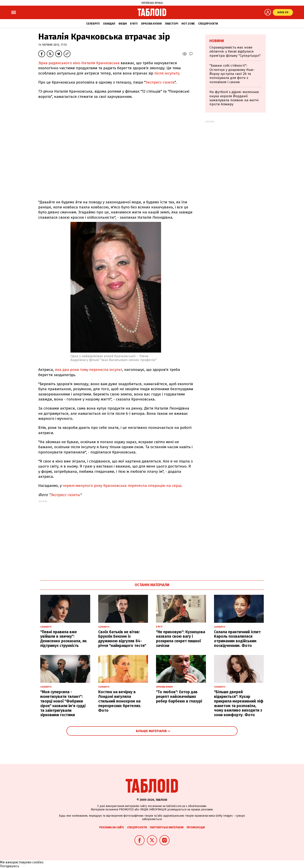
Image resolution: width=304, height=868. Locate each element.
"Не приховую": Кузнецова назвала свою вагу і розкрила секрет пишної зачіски (181, 639)
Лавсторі (172, 24)
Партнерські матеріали (167, 827)
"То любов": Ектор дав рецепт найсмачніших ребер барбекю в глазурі (179, 697)
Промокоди (196, 827)
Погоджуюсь (10, 866)
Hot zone (188, 24)
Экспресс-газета (160, 82)
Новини (217, 41)
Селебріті (93, 24)
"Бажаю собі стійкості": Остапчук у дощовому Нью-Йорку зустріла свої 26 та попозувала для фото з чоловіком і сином (232, 74)
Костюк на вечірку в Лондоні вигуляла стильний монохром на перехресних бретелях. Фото (120, 701)
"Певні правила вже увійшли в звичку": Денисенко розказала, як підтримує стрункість (63, 639)
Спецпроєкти (208, 24)
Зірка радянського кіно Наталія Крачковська (79, 63)
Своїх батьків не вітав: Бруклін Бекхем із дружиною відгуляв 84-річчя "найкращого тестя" (122, 639)
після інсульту (167, 73)
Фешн (123, 24)
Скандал (109, 24)
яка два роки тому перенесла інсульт (89, 370)
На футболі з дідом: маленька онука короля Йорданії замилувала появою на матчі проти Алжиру (234, 98)
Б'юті (134, 24)
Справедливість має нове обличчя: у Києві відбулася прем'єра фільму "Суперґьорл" (235, 52)
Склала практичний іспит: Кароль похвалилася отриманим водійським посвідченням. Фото (238, 639)
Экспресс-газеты (65, 495)
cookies (38, 862)
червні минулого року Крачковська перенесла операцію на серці (122, 486)
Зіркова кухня (151, 24)
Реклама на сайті (112, 827)
